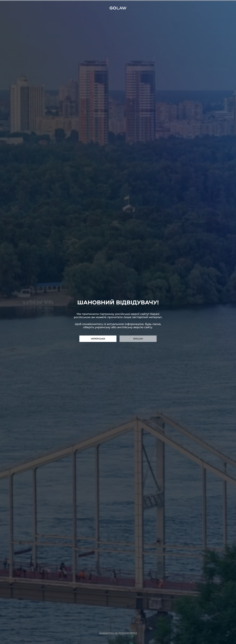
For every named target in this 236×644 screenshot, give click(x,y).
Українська (98, 339)
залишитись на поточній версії (118, 633)
